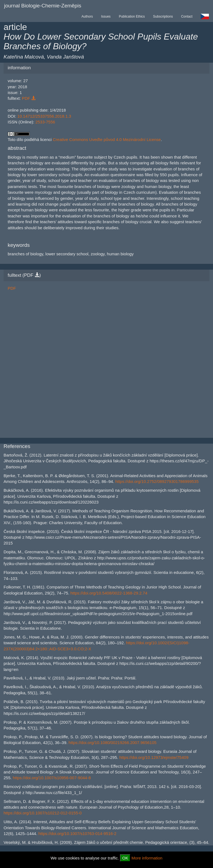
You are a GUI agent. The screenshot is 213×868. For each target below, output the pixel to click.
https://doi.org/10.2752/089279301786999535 (157, 481)
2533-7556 (45, 122)
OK (125, 858)
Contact (187, 16)
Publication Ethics (132, 16)
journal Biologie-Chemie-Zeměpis (43, 6)
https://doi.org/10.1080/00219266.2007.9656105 (113, 743)
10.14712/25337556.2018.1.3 (44, 116)
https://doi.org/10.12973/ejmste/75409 (154, 757)
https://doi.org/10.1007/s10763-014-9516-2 (77, 834)
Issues (106, 16)
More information (147, 858)
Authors (87, 16)
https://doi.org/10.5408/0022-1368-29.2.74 (109, 593)
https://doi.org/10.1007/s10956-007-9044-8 (52, 778)
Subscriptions (163, 16)
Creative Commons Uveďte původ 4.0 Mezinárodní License (107, 139)
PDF (29, 98)
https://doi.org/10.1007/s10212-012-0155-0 (43, 813)
